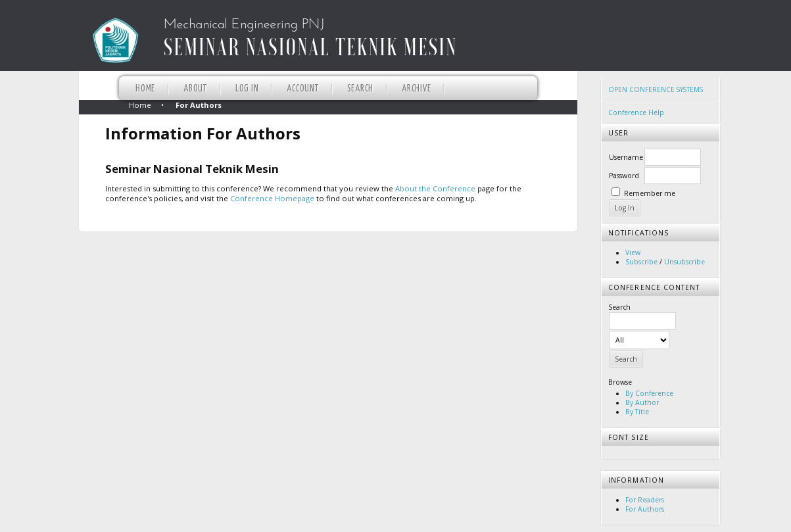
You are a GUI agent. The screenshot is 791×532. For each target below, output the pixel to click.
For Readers (645, 500)
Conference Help (636, 112)
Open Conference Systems (656, 89)
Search (361, 89)
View (633, 253)
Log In (247, 89)
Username (626, 157)
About (195, 89)
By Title (637, 412)
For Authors (645, 509)
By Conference (649, 393)
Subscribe (641, 262)
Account (302, 89)
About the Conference (435, 188)
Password (624, 176)
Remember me (650, 193)
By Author (642, 402)
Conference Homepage (272, 198)
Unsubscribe (684, 262)
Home (145, 89)
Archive (416, 89)
